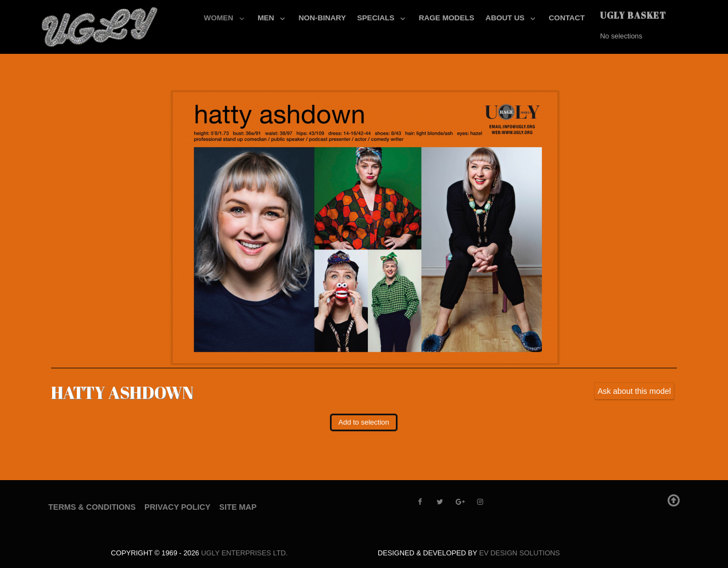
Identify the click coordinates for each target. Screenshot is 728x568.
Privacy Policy (177, 507)
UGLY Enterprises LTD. (244, 553)
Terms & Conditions (92, 507)
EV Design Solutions (520, 553)
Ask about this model (634, 391)
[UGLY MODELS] (100, 25)
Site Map (238, 507)
